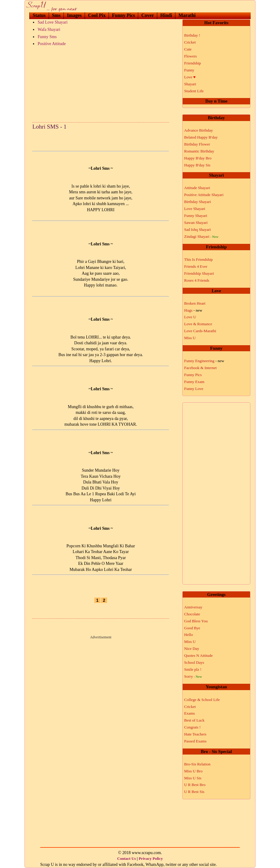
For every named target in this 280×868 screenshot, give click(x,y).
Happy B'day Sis (197, 165)
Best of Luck (194, 720)
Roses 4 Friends (197, 280)
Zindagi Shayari (201, 236)
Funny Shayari (196, 216)
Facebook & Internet (200, 368)
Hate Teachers (195, 734)
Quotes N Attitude (199, 655)
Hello (189, 635)
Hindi (166, 15)
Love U (190, 317)
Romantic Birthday (199, 151)
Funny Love (194, 389)
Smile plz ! (193, 669)
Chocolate (192, 614)
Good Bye (192, 628)
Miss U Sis (193, 778)
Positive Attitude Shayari (204, 195)
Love (190, 77)
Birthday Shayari (197, 202)
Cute (188, 49)
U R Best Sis (194, 792)
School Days (194, 662)
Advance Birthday (199, 130)
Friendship (193, 63)
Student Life (194, 91)
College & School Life (202, 700)
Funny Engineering (204, 361)
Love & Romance (198, 324)
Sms (56, 15)
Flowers (190, 56)
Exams (189, 713)
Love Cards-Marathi (200, 331)
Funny (189, 70)
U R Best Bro (195, 785)
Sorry (193, 676)
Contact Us (127, 858)
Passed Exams (195, 741)
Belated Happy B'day (201, 137)
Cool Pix (97, 15)
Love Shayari (195, 209)
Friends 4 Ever (196, 266)
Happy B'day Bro (198, 158)
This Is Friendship (199, 259)
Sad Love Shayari (52, 22)
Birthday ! (192, 35)
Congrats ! (192, 727)
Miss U (190, 338)
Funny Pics (123, 15)
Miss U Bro (193, 771)
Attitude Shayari (197, 188)
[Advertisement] (101, 83)
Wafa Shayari (49, 29)
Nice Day (192, 649)
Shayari (190, 84)
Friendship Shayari (199, 273)
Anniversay (193, 607)
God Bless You (196, 621)
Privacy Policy (151, 858)
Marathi (187, 15)
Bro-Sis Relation (197, 764)
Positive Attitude (52, 44)
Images (74, 15)
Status (39, 15)
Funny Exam (194, 382)
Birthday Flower (197, 144)
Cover (148, 15)
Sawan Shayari (196, 223)
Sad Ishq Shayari (197, 229)
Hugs (193, 310)
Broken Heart (195, 303)
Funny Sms (47, 37)
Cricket (190, 42)
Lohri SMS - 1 (49, 127)
